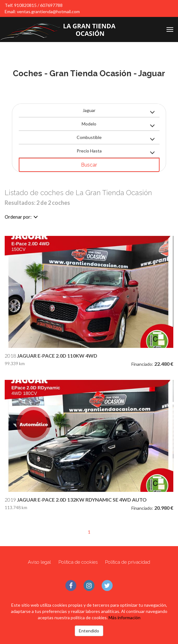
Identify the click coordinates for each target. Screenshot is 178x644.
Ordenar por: (21, 217)
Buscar (89, 165)
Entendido (89, 631)
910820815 (25, 5)
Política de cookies (78, 562)
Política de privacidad (128, 562)
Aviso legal (39, 562)
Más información (125, 617)
